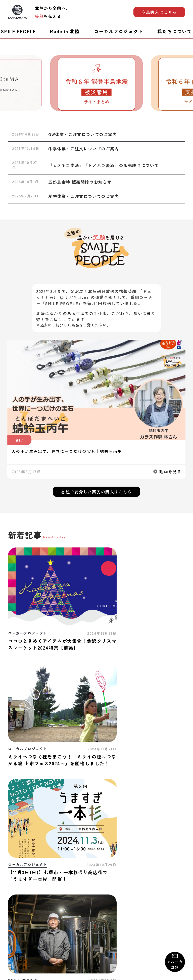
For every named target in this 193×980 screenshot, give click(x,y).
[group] (96, 83)
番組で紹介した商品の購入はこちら (96, 492)
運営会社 (177, 915)
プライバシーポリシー (101, 915)
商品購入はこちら (159, 12)
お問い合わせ (20, 915)
